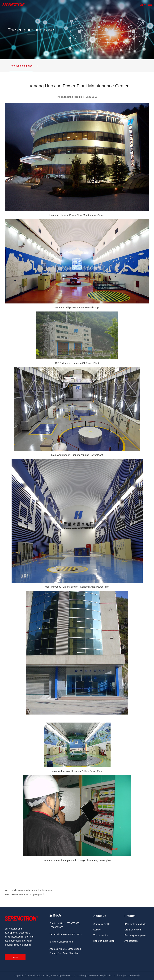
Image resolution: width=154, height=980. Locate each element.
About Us (100, 916)
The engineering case (21, 66)
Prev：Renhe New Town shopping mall (24, 894)
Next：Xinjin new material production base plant (29, 890)
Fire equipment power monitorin (135, 936)
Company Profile (102, 924)
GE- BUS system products (133, 930)
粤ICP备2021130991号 (128, 976)
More (15, 957)
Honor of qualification (104, 941)
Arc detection (131, 941)
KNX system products (135, 924)
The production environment (101, 936)
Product (130, 916)
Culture (97, 930)
